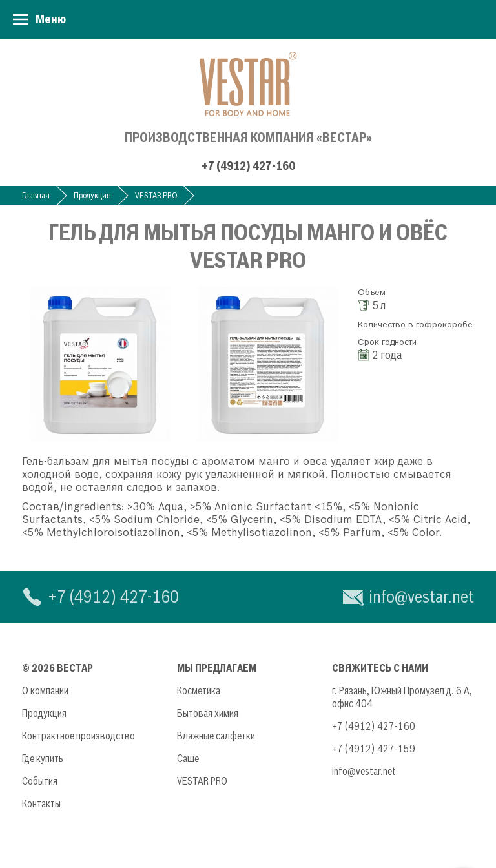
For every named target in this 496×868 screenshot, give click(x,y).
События (40, 781)
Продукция (92, 195)
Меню (51, 19)
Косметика (199, 690)
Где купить (43, 758)
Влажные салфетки (216, 736)
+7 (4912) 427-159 (374, 749)
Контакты (41, 803)
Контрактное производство (78, 736)
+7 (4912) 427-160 (248, 166)
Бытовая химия (208, 713)
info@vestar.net (421, 596)
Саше (188, 758)
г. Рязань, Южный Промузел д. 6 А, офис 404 (402, 697)
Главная (36, 195)
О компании (45, 690)
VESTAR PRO (156, 195)
